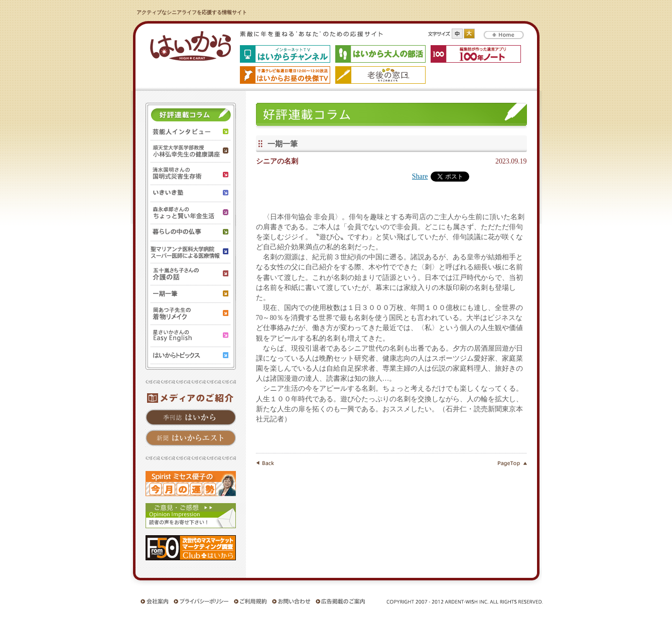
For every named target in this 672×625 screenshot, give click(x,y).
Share (420, 176)
